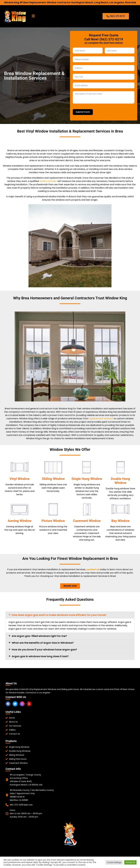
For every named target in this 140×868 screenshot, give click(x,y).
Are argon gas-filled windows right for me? (39, 636)
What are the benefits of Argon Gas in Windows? (43, 643)
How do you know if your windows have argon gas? (44, 650)
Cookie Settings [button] (114, 862)
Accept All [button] (130, 862)
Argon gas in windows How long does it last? (40, 656)
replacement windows (101, 419)
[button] (33, 16)
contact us (93, 569)
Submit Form (83, 112)
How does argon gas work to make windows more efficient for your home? (59, 615)
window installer (48, 181)
